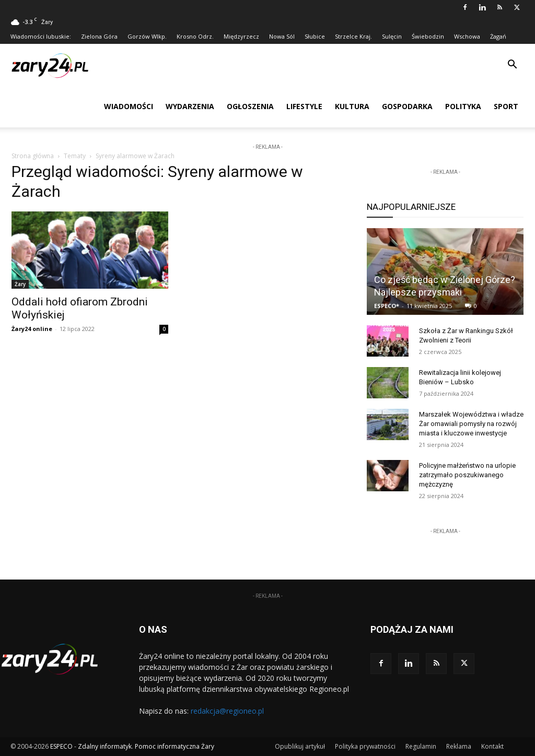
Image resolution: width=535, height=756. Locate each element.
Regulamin (421, 746)
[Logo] (57, 65)
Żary (20, 284)
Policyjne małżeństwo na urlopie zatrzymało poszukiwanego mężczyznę (467, 475)
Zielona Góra (99, 36)
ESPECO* (387, 306)
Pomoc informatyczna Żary (175, 746)
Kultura (352, 106)
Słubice (315, 36)
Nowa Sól (282, 36)
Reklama (459, 746)
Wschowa (467, 36)
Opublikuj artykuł (300, 746)
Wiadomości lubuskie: (41, 36)
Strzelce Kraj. (353, 36)
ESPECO (61, 746)
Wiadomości (129, 106)
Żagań (498, 36)
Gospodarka (407, 106)
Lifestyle (304, 106)
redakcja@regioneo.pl (227, 711)
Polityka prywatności (365, 746)
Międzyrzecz (241, 36)
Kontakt (492, 746)
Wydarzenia (190, 106)
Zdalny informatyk (105, 746)
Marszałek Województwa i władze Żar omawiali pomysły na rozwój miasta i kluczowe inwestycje (471, 424)
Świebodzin (428, 36)
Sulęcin (392, 36)
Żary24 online (32, 329)
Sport (506, 106)
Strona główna (33, 156)
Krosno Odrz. (195, 36)
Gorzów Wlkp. (147, 36)
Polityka (463, 106)
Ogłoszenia (250, 106)
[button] (512, 66)
